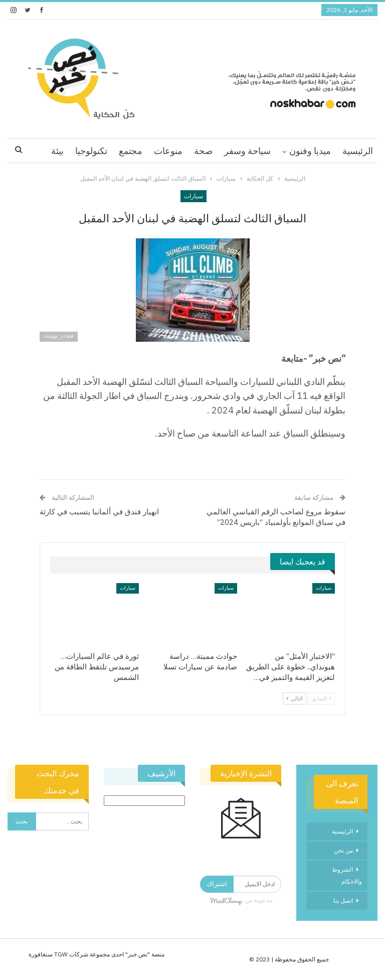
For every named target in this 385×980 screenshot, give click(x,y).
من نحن (343, 850)
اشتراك (217, 884)
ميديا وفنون (310, 151)
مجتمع (131, 151)
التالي (295, 698)
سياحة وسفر (247, 151)
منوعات (168, 151)
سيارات (194, 196)
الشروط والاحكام (347, 875)
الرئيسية (358, 151)
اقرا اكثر (92, 151)
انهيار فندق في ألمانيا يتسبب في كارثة (99, 512)
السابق (321, 698)
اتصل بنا (343, 900)
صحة (203, 151)
